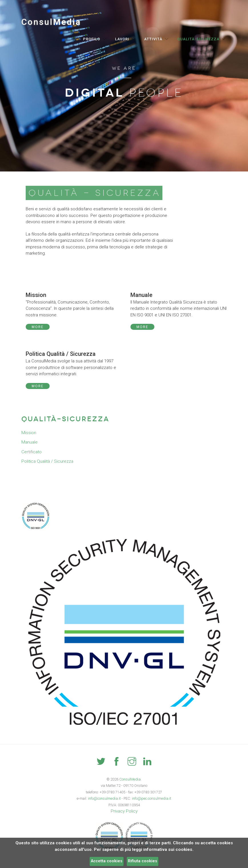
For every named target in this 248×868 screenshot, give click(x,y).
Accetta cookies (107, 861)
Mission (29, 433)
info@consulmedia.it (105, 798)
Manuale (29, 442)
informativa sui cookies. (168, 849)
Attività (153, 39)
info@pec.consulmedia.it (151, 798)
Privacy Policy (124, 811)
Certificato (32, 452)
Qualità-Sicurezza (198, 39)
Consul (51, 22)
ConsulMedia (130, 779)
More (38, 327)
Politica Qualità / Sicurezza (47, 461)
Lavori (122, 39)
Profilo (92, 39)
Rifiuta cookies (143, 861)
